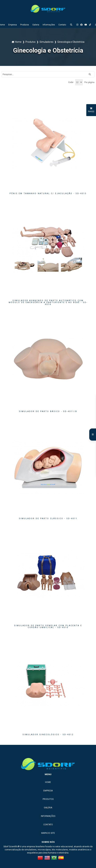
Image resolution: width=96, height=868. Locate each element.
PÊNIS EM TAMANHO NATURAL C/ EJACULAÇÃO (48, 193)
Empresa (13, 25)
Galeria (36, 25)
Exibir (71, 82)
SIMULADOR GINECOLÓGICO (48, 735)
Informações (49, 25)
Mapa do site (48, 833)
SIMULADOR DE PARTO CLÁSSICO (48, 518)
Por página (89, 82)
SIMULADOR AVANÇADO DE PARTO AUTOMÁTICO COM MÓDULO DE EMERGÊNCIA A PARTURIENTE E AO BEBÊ (48, 302)
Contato (62, 25)
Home (18, 42)
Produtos (25, 25)
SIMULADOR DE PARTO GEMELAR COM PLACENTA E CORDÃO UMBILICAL (48, 627)
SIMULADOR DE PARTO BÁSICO (48, 411)
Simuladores (46, 42)
